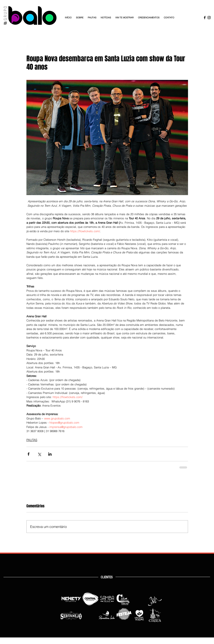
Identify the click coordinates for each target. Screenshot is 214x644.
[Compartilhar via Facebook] (28, 454)
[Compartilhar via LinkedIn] (50, 454)
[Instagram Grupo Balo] (209, 18)
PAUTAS (32, 440)
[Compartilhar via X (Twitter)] (39, 454)
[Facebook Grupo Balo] (205, 18)
